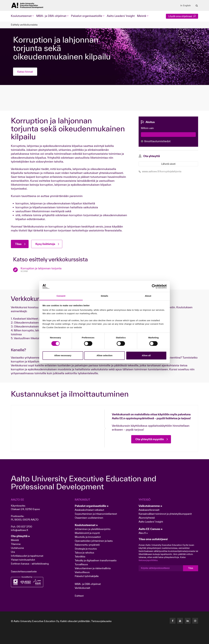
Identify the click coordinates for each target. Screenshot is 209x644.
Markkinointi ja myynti (87, 533)
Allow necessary (63, 356)
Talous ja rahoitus (84, 553)
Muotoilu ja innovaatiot (88, 537)
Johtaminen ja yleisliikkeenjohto (93, 529)
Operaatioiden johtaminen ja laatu (94, 541)
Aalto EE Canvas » (151, 529)
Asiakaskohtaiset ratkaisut (89, 510)
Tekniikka (80, 556)
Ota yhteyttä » (20, 536)
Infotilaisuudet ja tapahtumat (27, 556)
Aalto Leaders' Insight (121, 16)
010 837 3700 (24, 527)
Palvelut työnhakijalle (87, 576)
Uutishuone (17, 548)
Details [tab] (105, 296)
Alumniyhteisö (147, 518)
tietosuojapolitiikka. (148, 560)
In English (186, 6)
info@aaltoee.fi (19, 530)
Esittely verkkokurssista (24, 25)
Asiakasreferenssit (149, 510)
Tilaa (191, 568)
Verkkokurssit (82, 588)
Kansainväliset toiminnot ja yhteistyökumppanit (165, 514)
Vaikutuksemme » (150, 506)
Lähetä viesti (168, 164)
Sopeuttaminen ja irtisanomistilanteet (96, 514)
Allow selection (104, 356)
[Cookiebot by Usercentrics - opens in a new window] (154, 286)
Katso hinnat (25, 72)
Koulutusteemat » (86, 525)
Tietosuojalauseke (101, 621)
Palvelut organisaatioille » (92, 506)
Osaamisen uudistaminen (89, 518)
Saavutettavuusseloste (24, 571)
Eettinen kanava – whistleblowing (30, 564)
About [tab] (148, 296)
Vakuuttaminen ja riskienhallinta (93, 568)
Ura (13, 552)
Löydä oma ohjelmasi (182, 16)
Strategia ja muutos (86, 549)
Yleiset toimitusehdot (23, 560)
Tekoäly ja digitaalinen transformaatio (96, 560)
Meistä (15, 540)
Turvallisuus (81, 564)
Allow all (146, 356)
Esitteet (79, 596)
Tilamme (16, 544)
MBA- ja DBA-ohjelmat (88, 584)
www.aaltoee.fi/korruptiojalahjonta (160, 171)
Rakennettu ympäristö (87, 545)
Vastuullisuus (82, 572)
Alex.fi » (143, 533)
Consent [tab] (61, 296)
